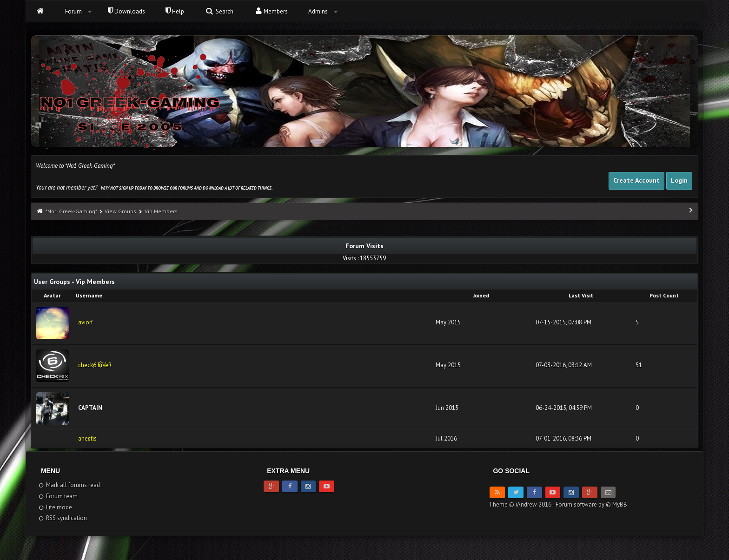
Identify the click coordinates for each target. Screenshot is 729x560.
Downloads (126, 11)
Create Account (636, 180)
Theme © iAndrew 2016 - (522, 504)
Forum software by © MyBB (591, 504)
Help (175, 11)
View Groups (120, 211)
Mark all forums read (69, 485)
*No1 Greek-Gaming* (71, 211)
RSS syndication (63, 518)
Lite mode (55, 507)
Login (679, 180)
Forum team (58, 496)
